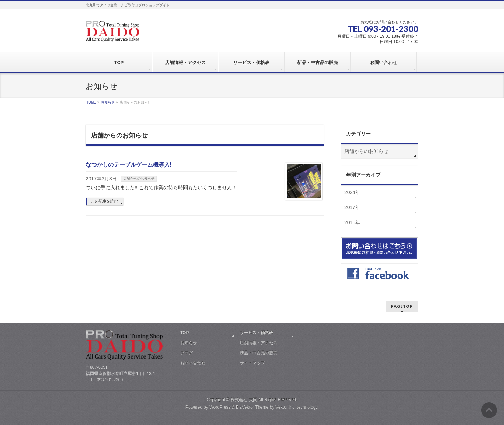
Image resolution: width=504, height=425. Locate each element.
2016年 (352, 222)
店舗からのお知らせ (139, 179)
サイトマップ (252, 363)
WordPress (220, 407)
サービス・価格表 (257, 333)
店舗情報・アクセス (259, 343)
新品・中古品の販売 (259, 353)
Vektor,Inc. (286, 407)
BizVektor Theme (252, 407)
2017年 (352, 207)
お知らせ (189, 343)
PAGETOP (402, 306)
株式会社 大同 (244, 400)
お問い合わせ (193, 363)
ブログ (187, 353)
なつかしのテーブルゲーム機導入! (129, 165)
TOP (184, 333)
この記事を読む (104, 201)
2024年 (352, 192)
